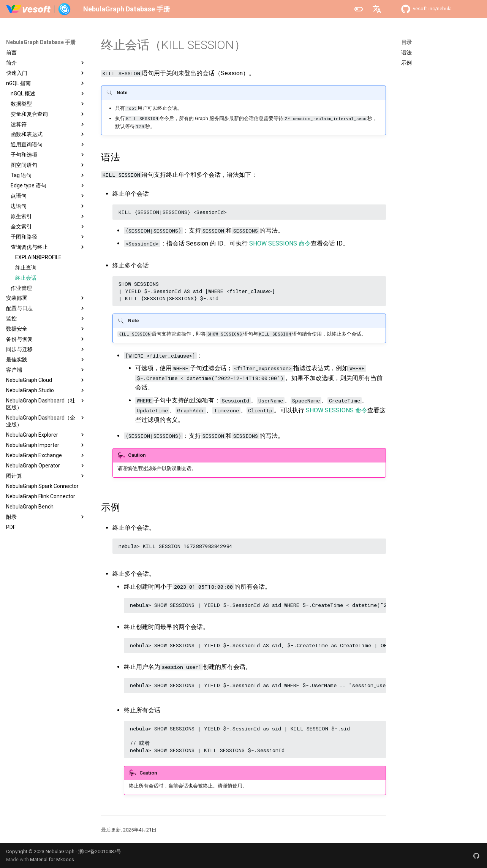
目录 (406, 42)
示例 (406, 63)
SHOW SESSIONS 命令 (280, 243)
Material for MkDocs (52, 859)
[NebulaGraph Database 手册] (39, 9)
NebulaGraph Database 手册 (41, 42)
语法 (406, 52)
